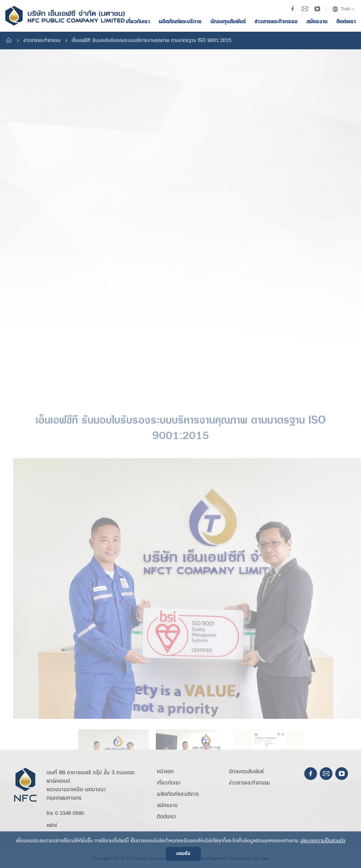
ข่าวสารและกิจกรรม (42, 41)
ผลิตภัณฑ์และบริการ (178, 794)
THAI (341, 9)
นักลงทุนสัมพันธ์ (246, 772)
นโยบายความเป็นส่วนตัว (323, 841)
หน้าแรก (165, 772)
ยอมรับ (183, 854)
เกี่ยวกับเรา (169, 783)
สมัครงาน (167, 805)
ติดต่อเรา (166, 817)
